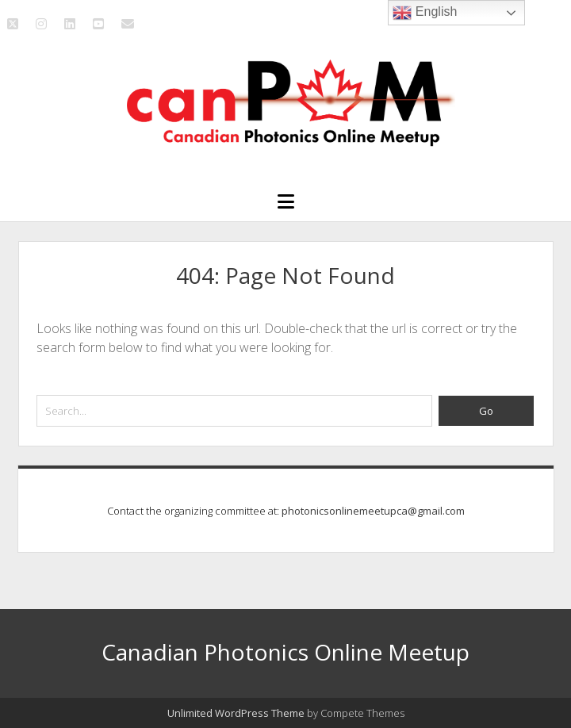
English (425, 13)
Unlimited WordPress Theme (236, 713)
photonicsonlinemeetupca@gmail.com (373, 511)
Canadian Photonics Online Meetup (285, 652)
